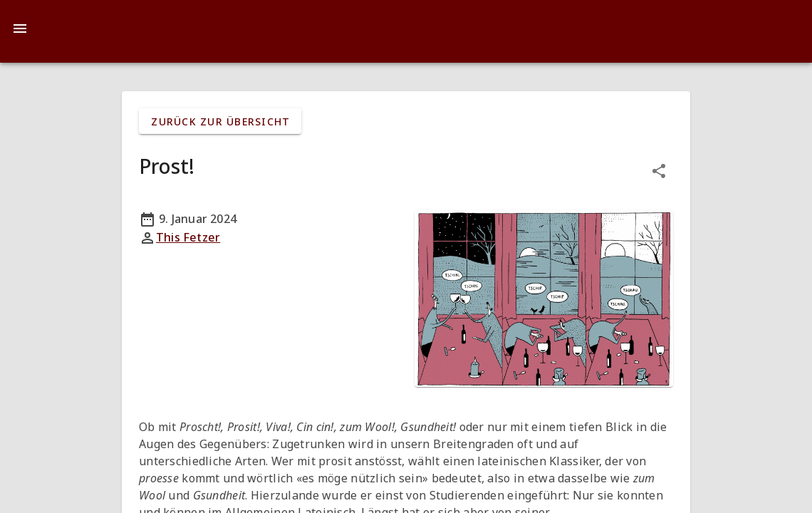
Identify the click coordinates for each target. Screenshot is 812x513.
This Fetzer (188, 237)
